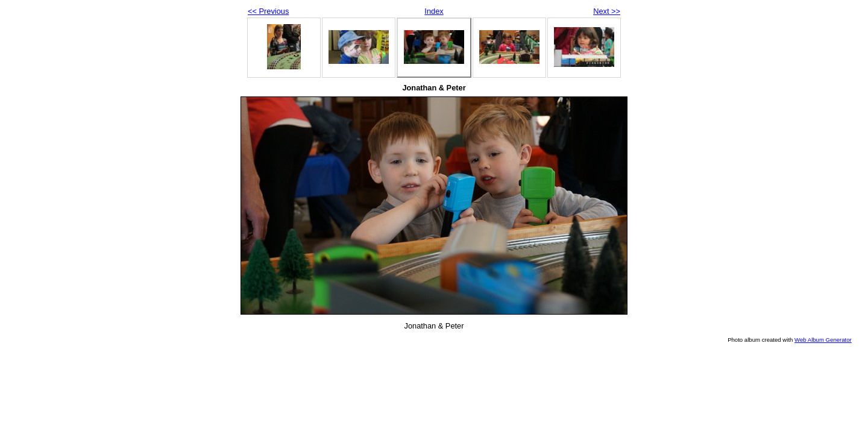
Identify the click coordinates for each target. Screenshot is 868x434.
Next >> (607, 11)
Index (434, 11)
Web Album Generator (823, 340)
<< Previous (268, 11)
